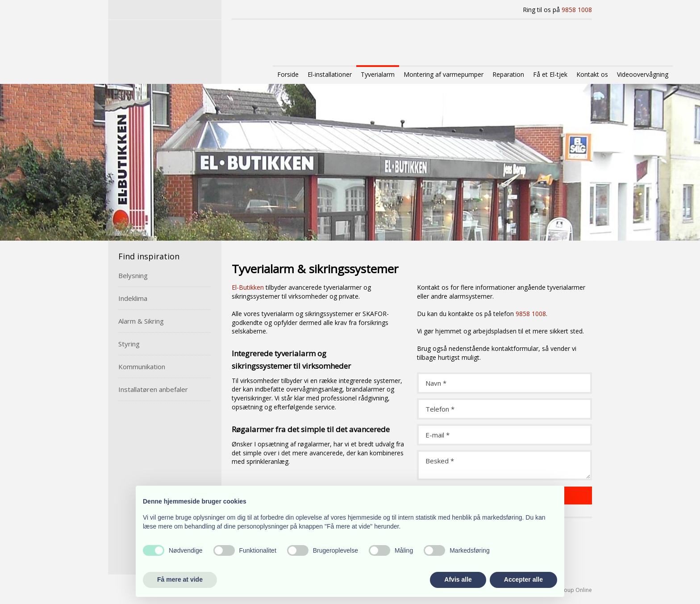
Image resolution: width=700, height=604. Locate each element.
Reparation (508, 74)
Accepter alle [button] (523, 579)
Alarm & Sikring (141, 321)
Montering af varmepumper (444, 74)
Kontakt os (592, 74)
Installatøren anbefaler (153, 389)
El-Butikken (248, 287)
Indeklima (133, 298)
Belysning (133, 275)
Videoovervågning (643, 74)
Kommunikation (142, 367)
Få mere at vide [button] (180, 579)
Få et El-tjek (550, 74)
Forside (288, 74)
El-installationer (330, 74)
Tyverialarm (378, 74)
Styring (129, 344)
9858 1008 (577, 10)
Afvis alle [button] (458, 579)
